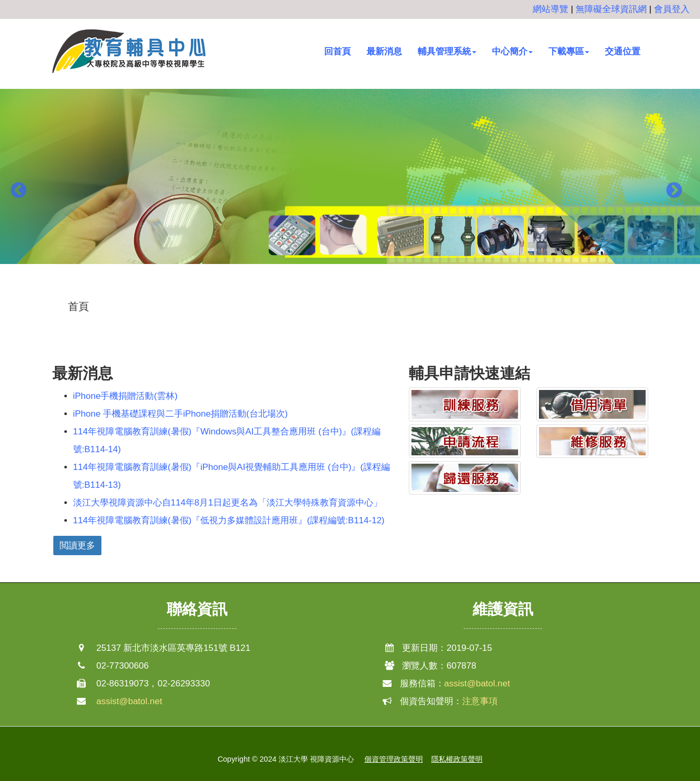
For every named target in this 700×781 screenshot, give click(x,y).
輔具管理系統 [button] (447, 51)
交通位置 (623, 51)
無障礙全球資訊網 (611, 9)
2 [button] (350, 290)
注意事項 (480, 701)
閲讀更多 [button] (77, 545)
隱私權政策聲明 (457, 759)
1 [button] (335, 290)
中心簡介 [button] (512, 51)
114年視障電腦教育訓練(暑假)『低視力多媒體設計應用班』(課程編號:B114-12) (229, 520)
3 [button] (366, 290)
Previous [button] (18, 191)
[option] (350, 183)
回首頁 (337, 51)
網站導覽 (550, 9)
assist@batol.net (129, 701)
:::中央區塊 (21, 299)
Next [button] (674, 191)
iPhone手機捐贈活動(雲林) (125, 396)
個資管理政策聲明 (394, 759)
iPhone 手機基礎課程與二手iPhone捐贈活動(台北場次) (181, 414)
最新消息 (384, 51)
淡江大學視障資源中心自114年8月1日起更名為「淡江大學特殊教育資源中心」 (228, 503)
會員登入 (672, 9)
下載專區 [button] (569, 51)
